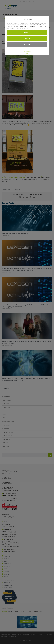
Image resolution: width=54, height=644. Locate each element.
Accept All (27, 33)
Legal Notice (27, 53)
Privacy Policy (27, 52)
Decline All (27, 39)
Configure (27, 44)
